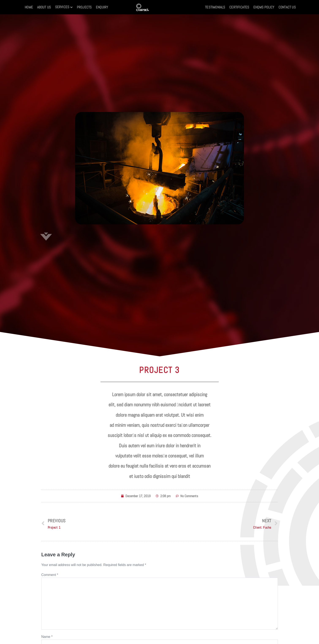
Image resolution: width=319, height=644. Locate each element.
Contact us (287, 7)
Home (29, 7)
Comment (50, 575)
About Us (44, 7)
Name (47, 637)
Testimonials (215, 7)
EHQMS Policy (264, 7)
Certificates (239, 7)
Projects (84, 7)
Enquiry (102, 7)
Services (62, 7)
